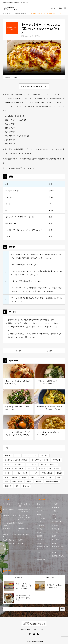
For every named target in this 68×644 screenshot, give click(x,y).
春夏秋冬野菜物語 (8, 510)
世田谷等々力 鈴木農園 (9, 535)
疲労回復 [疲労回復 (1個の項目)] (38, 482)
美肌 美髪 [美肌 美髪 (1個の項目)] (8, 486)
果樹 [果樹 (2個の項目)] (59, 477)
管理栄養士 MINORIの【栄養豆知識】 (24, 511)
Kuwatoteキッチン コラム (9, 516)
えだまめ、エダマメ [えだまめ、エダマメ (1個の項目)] (30, 456)
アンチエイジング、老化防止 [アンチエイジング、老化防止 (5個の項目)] (14, 464)
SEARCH (65, 3)
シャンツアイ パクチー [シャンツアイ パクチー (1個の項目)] (48, 464)
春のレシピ (56, 543)
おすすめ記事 (50, 577)
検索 (62, 609)
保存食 (39, 532)
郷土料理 (55, 532)
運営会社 (21, 543)
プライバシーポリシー (9, 544)
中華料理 (40, 507)
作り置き (40, 529)
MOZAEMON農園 (23, 534)
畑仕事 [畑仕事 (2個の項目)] (29, 482)
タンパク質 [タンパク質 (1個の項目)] (31, 469)
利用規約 (21, 540)
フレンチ (55, 518)
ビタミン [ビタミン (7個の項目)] (42, 469)
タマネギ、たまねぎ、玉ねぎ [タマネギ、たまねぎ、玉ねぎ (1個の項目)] (14, 469)
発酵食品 (40, 536)
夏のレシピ (40, 543)
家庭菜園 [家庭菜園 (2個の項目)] (41, 477)
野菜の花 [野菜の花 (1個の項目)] (26, 486)
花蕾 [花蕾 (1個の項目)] (17, 486)
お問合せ (6, 549)
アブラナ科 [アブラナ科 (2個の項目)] (56, 460)
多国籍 (54, 511)
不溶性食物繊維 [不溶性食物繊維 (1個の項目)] (47, 473)
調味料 (54, 515)
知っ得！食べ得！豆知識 (24, 505)
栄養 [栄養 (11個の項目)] (6, 482)
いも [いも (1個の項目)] (17, 456)
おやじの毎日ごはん (58, 547)
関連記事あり (56, 525)
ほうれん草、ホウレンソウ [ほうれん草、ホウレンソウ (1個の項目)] (40, 460)
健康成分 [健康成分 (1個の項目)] (59, 473)
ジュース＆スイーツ (43, 518)
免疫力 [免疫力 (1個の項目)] (24, 477)
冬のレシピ (40, 540)
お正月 (54, 536)
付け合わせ (56, 529)
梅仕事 (54, 552)
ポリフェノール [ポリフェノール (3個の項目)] (54, 469)
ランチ (39, 522)
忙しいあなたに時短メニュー (9, 524)
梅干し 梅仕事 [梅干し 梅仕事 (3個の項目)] (17, 482)
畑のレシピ (6, 504)
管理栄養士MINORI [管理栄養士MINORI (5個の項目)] (52, 482)
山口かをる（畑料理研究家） (33, 36)
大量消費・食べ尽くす (43, 548)
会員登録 (60, 8)
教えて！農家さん (8, 540)
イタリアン (56, 504)
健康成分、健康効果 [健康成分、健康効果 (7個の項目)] (11, 477)
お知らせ (21, 523)
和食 (38, 504)
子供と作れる (41, 559)
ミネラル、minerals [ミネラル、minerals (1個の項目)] (21, 473)
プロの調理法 (41, 525)
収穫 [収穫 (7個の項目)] (32, 477)
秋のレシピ (56, 540)
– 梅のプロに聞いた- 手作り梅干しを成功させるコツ (24, 517)
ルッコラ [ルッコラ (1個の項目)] (35, 473)
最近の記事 (19, 577)
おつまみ (40, 515)
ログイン (53, 8)
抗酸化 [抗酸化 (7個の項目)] (51, 477)
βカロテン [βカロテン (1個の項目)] (8, 456)
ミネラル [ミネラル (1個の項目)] (8, 473)
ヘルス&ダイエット (58, 522)
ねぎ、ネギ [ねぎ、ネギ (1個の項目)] (44, 456)
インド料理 (56, 507)
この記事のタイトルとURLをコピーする (34, 86)
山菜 (38, 552)
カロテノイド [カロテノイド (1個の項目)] (32, 464)
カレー (39, 556)
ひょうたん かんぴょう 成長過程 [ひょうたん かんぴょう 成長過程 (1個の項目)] (16, 460)
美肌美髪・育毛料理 (58, 556)
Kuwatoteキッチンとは (24, 530)
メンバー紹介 (7, 529)
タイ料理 (40, 511)
